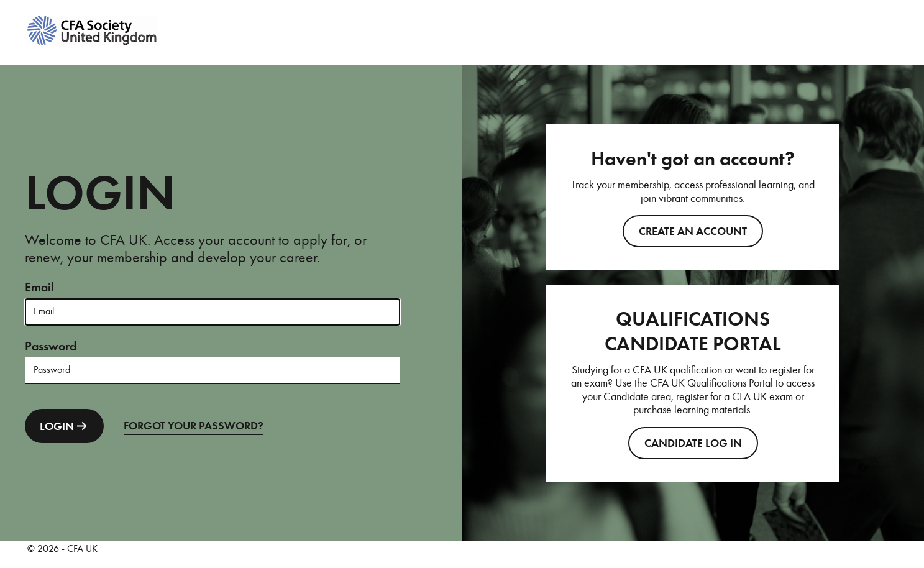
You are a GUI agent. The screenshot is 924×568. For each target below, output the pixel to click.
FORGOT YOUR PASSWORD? (194, 426)
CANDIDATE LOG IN (693, 443)
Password (51, 346)
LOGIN (64, 426)
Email (39, 287)
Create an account (693, 231)
